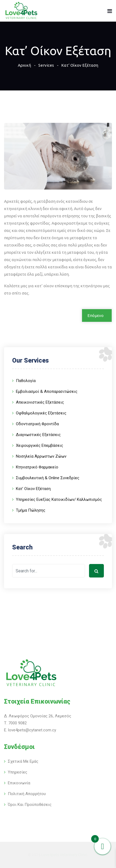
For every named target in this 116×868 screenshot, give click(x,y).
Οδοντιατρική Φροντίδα (37, 424)
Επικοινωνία (19, 783)
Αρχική (24, 65)
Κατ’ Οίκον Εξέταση (33, 489)
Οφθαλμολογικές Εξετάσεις (41, 413)
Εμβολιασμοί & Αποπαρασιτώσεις (47, 391)
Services (46, 65)
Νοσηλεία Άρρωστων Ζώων (41, 456)
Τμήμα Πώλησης (31, 510)
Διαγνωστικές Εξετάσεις (38, 435)
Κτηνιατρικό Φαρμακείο (37, 467)
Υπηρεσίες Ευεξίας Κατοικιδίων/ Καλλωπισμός (59, 499)
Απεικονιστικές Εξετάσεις (40, 402)
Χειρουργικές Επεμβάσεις (40, 445)
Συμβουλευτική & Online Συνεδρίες (48, 478)
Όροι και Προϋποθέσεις (30, 805)
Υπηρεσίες (18, 772)
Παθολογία (26, 381)
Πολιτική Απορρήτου (27, 794)
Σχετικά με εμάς (23, 761)
